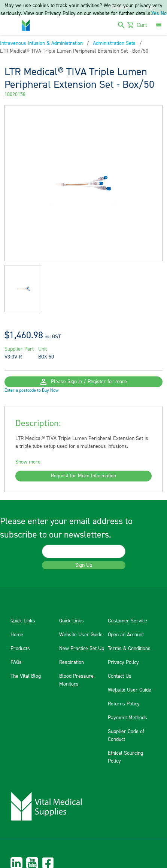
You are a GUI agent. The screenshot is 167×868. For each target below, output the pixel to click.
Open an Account (126, 635)
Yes (155, 13)
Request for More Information (83, 476)
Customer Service (127, 621)
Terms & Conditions (129, 649)
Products (20, 649)
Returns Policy (124, 704)
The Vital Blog (26, 676)
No (164, 13)
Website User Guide (81, 635)
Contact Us (120, 676)
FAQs (16, 662)
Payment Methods (127, 718)
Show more (28, 462)
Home (17, 635)
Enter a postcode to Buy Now (32, 390)
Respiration (72, 662)
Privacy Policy (123, 662)
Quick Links (23, 621)
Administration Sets (114, 43)
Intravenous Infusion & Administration (41, 43)
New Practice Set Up (82, 649)
